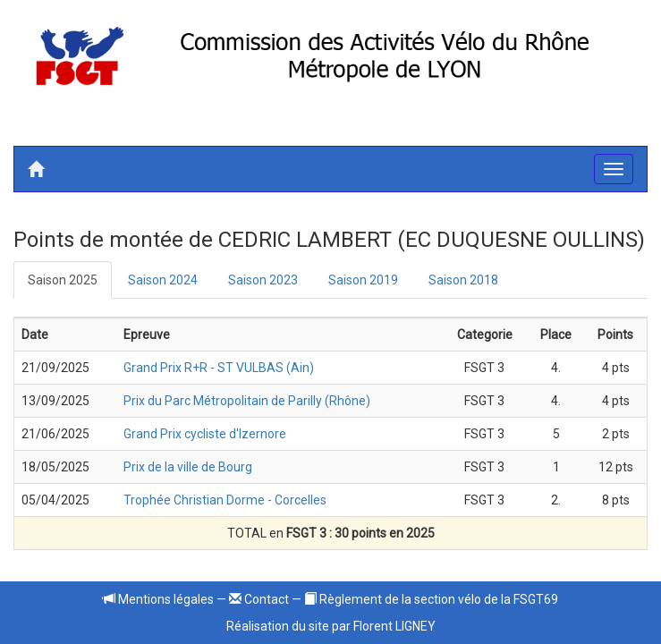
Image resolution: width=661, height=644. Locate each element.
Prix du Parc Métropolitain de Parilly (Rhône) (247, 401)
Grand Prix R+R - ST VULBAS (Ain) (219, 368)
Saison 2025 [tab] (63, 280)
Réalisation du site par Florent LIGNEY (331, 626)
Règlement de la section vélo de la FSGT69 (431, 599)
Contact (259, 599)
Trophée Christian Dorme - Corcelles (225, 500)
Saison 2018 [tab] (463, 280)
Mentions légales (158, 599)
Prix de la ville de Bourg (188, 467)
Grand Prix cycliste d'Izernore (205, 434)
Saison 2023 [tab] (263, 280)
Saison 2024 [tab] (163, 280)
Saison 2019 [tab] (363, 280)
